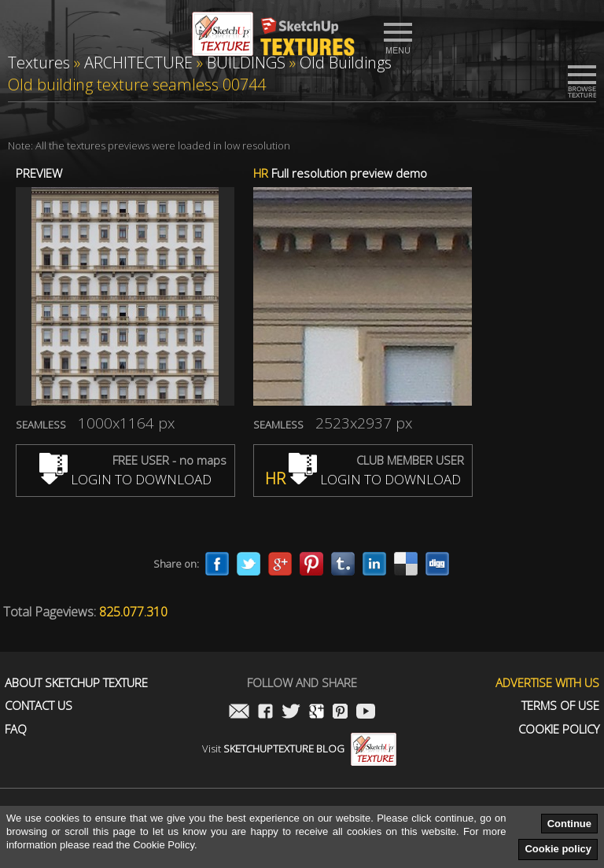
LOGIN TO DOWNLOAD (125, 479)
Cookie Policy (559, 729)
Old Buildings (346, 63)
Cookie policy (558, 849)
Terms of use (560, 706)
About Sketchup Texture (76, 683)
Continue (569, 824)
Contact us (39, 706)
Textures (39, 63)
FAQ (16, 729)
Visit (299, 748)
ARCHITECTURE (138, 63)
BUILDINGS (246, 63)
